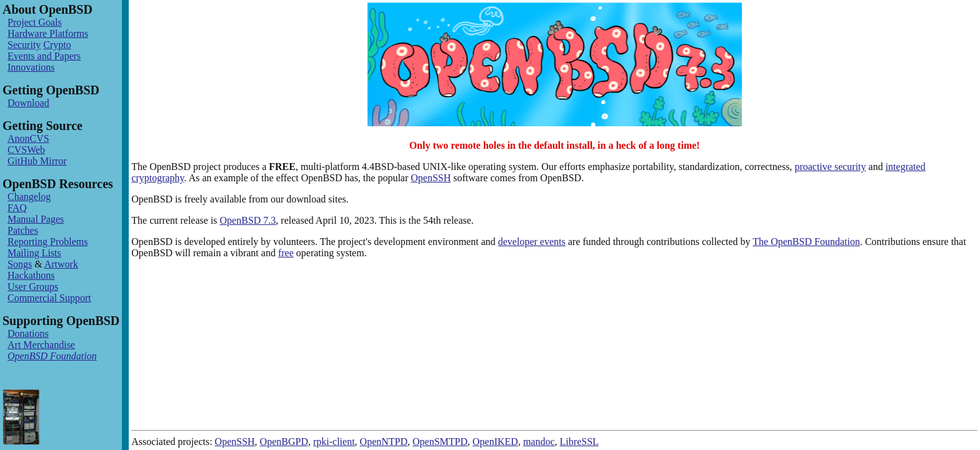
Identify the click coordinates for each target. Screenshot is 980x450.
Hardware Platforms (48, 33)
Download (28, 103)
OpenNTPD (384, 442)
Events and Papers (44, 56)
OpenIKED (495, 442)
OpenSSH (431, 178)
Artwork (61, 264)
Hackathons (31, 275)
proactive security (830, 167)
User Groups (33, 287)
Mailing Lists (34, 253)
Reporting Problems (47, 242)
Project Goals (35, 22)
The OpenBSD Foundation (806, 242)
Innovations (31, 67)
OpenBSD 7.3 (248, 220)
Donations (28, 333)
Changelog (29, 197)
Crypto (57, 45)
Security (24, 45)
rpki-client (334, 442)
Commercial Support (49, 298)
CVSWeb (26, 150)
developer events (532, 242)
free (286, 253)
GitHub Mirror (37, 161)
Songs (20, 264)
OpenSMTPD (440, 442)
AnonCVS (28, 138)
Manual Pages (36, 219)
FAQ (17, 208)
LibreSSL (579, 442)
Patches (23, 230)
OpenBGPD (284, 442)
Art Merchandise (41, 345)
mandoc (539, 442)
